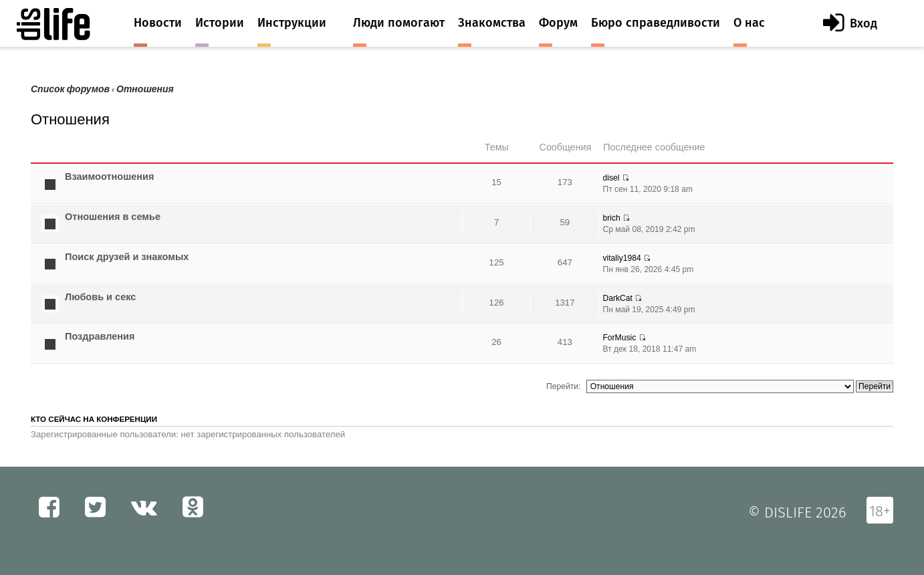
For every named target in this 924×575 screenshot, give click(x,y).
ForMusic (619, 338)
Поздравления (100, 336)
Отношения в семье (113, 217)
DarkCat (617, 298)
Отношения (145, 89)
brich (611, 218)
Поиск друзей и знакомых (127, 257)
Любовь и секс (100, 297)
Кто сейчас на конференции (94, 419)
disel (611, 178)
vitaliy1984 (621, 258)
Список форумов (70, 89)
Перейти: (563, 386)
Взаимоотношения (110, 177)
